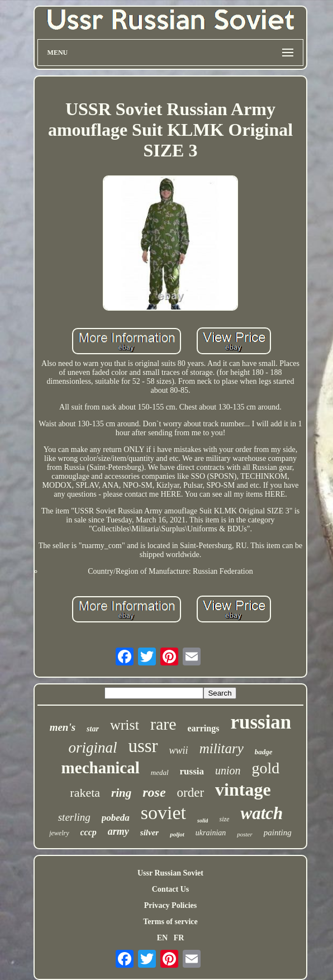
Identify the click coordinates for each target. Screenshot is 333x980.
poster (245, 834)
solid (203, 820)
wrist (125, 725)
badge (264, 752)
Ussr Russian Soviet (170, 873)
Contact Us (171, 889)
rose (154, 792)
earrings (204, 728)
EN (162, 938)
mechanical (101, 768)
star (93, 729)
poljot (177, 834)
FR (179, 938)
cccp (89, 832)
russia (192, 771)
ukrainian (211, 833)
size (224, 819)
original (92, 748)
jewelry (59, 833)
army (118, 831)
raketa (85, 793)
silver (149, 832)
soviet (163, 813)
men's (63, 727)
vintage (243, 789)
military (222, 748)
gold (266, 768)
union (228, 770)
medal (160, 772)
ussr (143, 746)
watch (261, 813)
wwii (179, 750)
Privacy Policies (170, 905)
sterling (74, 817)
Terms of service (170, 922)
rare (163, 724)
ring (121, 793)
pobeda (116, 818)
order (191, 793)
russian (261, 722)
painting (278, 832)
